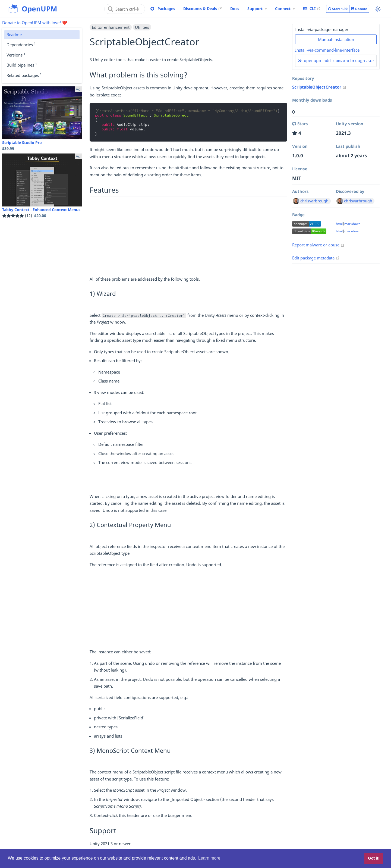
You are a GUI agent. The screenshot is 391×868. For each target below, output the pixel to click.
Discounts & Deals (203, 8)
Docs (235, 9)
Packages (166, 9)
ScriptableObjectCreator (319, 87)
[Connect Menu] (285, 9)
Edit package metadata (316, 258)
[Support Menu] (257, 9)
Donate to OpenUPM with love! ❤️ (35, 23)
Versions (16, 55)
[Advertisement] (188, 238)
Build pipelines (22, 65)
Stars (338, 9)
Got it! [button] (374, 858)
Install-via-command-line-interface (327, 50)
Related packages (24, 75)
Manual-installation (336, 39)
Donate (359, 9)
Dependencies (21, 44)
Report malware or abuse (318, 245)
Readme (14, 35)
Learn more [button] (209, 858)
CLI (312, 8)
